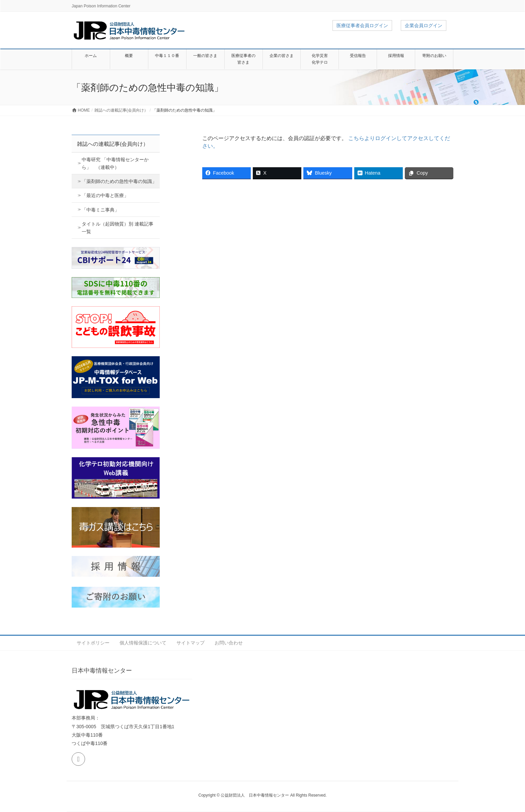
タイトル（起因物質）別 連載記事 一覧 (118, 228)
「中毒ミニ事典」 (100, 210)
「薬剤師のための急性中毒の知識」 (119, 181)
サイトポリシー (93, 643)
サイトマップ (191, 643)
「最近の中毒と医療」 (105, 195)
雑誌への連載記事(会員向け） (113, 144)
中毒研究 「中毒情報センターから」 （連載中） (115, 163)
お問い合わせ (229, 643)
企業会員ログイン (424, 25)
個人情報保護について (143, 643)
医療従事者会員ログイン (362, 25)
